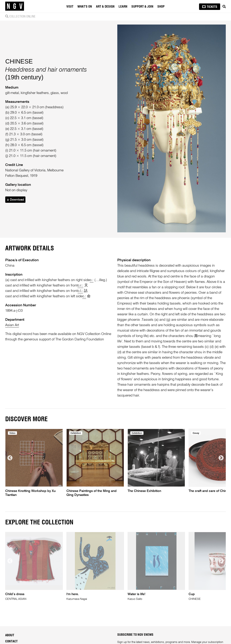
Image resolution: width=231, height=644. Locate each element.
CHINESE (19, 61)
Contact (11, 641)
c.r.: (80, 285)
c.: (92, 280)
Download (15, 200)
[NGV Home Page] (15, 6)
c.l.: (80, 291)
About (10, 635)
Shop (161, 7)
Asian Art (12, 325)
